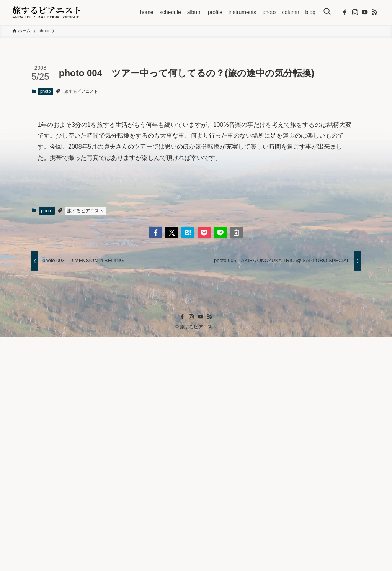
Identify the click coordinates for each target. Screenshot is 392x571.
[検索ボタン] (327, 12)
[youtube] (365, 12)
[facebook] (345, 12)
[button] (156, 466)
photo (46, 91)
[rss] (375, 12)
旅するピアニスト (81, 91)
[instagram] (355, 12)
